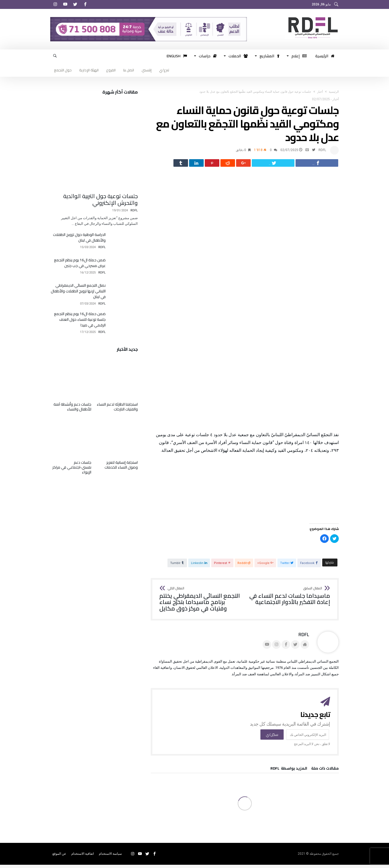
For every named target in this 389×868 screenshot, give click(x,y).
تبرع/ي (164, 70)
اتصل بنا (129, 70)
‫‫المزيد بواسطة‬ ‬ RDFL (289, 772)
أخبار (320, 92)
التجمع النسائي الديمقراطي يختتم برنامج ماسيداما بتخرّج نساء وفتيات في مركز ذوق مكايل (200, 602)
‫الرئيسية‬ (334, 92)
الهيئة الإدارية (89, 70)
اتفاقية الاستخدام (83, 857)
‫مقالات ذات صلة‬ (325, 772)
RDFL (322, 150)
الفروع (111, 70)
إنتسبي (147, 70)
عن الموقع (59, 857)
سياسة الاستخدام (110, 857)
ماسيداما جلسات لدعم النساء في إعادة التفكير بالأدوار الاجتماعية (289, 599)
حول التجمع (63, 70)
